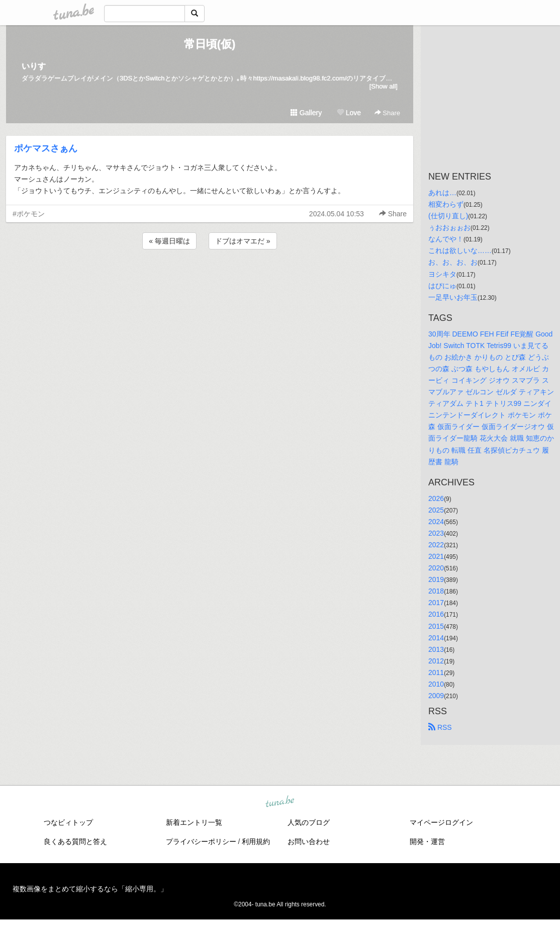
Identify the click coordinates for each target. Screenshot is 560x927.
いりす (34, 66)
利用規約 (256, 841)
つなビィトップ (68, 822)
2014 (436, 638)
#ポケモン (29, 214)
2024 (436, 522)
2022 (436, 545)
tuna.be (279, 802)
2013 (436, 649)
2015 (436, 626)
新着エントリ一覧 (194, 822)
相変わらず (446, 204)
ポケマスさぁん (46, 148)
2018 (436, 591)
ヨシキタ (442, 274)
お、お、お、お (453, 262)
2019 (436, 579)
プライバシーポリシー (201, 841)
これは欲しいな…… (460, 250)
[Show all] (384, 86)
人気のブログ (309, 822)
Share (387, 113)
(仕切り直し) (448, 216)
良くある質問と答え (75, 841)
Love (349, 113)
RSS (440, 727)
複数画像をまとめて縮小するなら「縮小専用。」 (90, 889)
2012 (436, 661)
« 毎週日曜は (169, 241)
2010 (436, 684)
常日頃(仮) (210, 44)
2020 (436, 568)
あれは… (442, 193)
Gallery (306, 113)
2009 (436, 696)
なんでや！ (446, 239)
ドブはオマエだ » (243, 241)
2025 (436, 510)
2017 (436, 603)
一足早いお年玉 (453, 297)
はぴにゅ (442, 286)
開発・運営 (427, 841)
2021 (436, 556)
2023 (436, 533)
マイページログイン (441, 822)
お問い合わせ (309, 841)
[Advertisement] (210, 279)
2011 (436, 672)
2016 (436, 614)
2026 (436, 498)
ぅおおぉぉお (449, 227)
